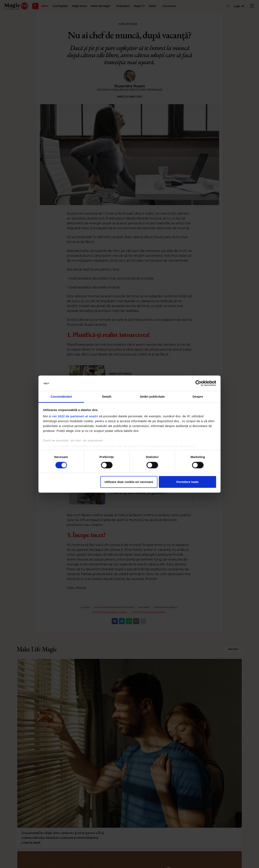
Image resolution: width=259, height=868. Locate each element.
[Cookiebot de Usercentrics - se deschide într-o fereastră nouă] (198, 383)
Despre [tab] (198, 397)
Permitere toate (187, 482)
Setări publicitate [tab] (152, 397)
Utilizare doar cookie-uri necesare (129, 482)
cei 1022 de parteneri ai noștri (75, 416)
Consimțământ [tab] (61, 397)
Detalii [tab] (107, 397)
